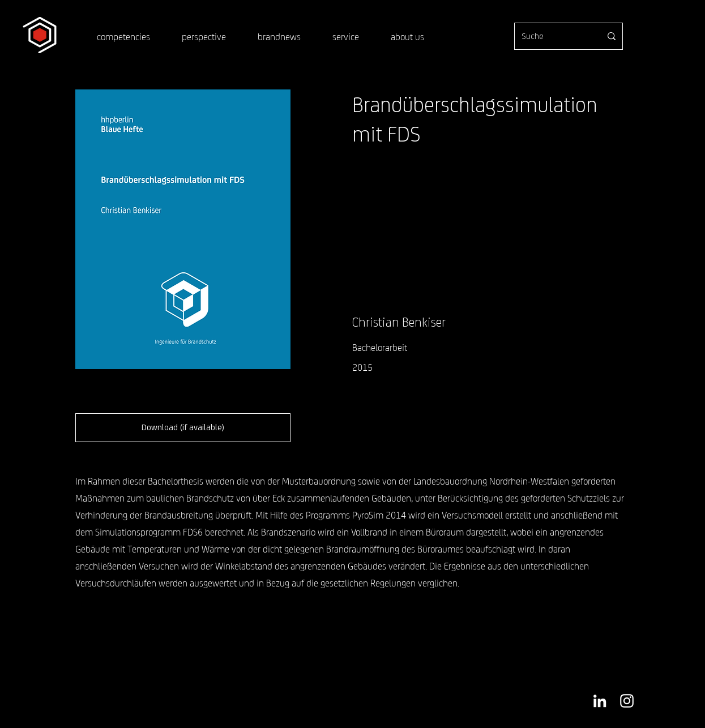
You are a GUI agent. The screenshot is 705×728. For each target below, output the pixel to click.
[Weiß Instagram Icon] (627, 701)
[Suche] (553, 36)
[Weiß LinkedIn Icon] (600, 701)
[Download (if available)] (183, 428)
